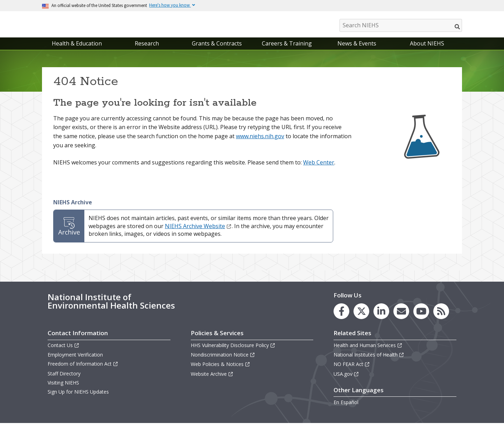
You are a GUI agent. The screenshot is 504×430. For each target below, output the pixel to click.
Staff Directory (64, 380)
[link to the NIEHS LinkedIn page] (381, 318)
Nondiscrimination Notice (223, 362)
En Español (346, 409)
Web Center (319, 169)
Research (147, 50)
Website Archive (212, 381)
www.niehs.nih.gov (260, 143)
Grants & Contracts (217, 50)
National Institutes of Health (369, 362)
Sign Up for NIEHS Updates (78, 399)
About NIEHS (427, 50)
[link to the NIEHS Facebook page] (341, 318)
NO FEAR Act (352, 371)
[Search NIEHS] (401, 25)
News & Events (357, 50)
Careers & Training (287, 50)
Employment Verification (75, 362)
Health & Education (77, 50)
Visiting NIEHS (63, 390)
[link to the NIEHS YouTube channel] (421, 318)
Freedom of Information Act (83, 371)
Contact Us (64, 352)
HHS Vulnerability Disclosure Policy (233, 352)
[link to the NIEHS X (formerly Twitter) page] (361, 318)
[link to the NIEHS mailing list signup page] (401, 318)
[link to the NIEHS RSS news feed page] (441, 318)
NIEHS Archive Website (198, 233)
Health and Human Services (368, 352)
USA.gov (346, 381)
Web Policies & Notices (220, 371)
